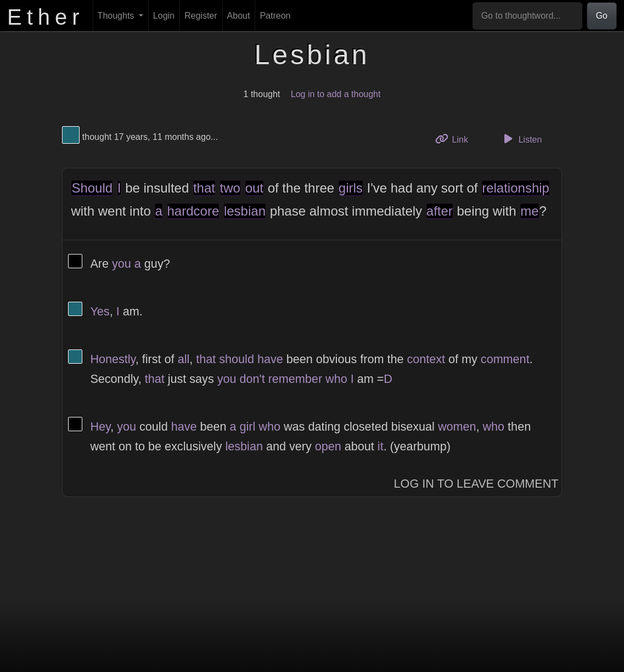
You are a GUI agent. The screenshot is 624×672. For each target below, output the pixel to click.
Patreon (275, 16)
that (204, 188)
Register (201, 16)
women (457, 427)
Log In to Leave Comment (476, 484)
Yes (100, 311)
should (237, 359)
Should (92, 188)
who (336, 379)
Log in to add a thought (336, 94)
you (122, 264)
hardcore (193, 211)
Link (456, 139)
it (381, 446)
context (426, 359)
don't (252, 379)
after (440, 211)
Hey (100, 427)
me (529, 211)
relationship (516, 188)
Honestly (113, 359)
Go (602, 16)
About (239, 16)
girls (351, 188)
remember (295, 379)
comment (505, 359)
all (184, 359)
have (270, 359)
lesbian (245, 211)
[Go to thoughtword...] (527, 16)
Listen (521, 139)
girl (248, 427)
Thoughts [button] (117, 16)
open (328, 446)
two (230, 188)
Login (164, 16)
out (254, 188)
